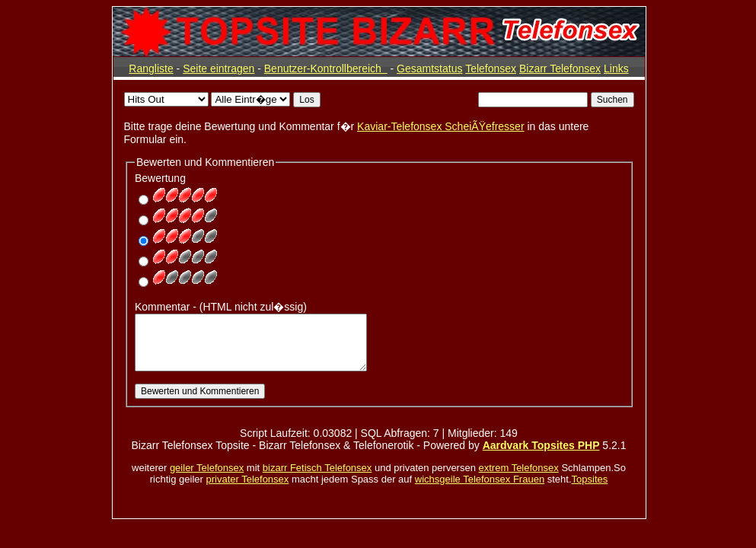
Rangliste (151, 68)
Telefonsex (491, 68)
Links (616, 68)
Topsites (590, 479)
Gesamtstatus (429, 68)
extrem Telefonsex (519, 468)
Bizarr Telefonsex (560, 68)
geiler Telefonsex (207, 468)
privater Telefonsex (247, 479)
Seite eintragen (219, 68)
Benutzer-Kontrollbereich (326, 68)
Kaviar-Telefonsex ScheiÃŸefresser (440, 126)
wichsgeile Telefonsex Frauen (480, 479)
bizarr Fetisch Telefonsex (317, 468)
